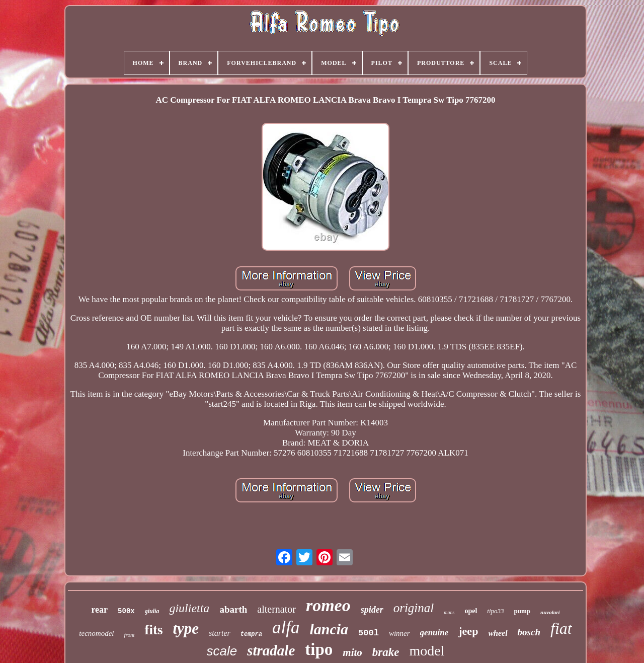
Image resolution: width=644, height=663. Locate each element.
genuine (434, 633)
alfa (286, 628)
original (414, 608)
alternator (276, 609)
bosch (529, 632)
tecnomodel (96, 633)
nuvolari (550, 612)
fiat (561, 628)
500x (126, 611)
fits (153, 630)
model (427, 651)
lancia (329, 629)
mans (449, 612)
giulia (152, 611)
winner (399, 633)
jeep (468, 631)
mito (352, 652)
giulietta (189, 608)
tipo (319, 649)
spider (372, 610)
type (186, 629)
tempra (251, 634)
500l (369, 633)
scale (222, 651)
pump (522, 611)
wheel (498, 633)
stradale (271, 650)
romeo (328, 605)
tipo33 (495, 611)
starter (220, 633)
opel (471, 611)
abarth (233, 609)
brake (386, 652)
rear (99, 610)
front (129, 635)
